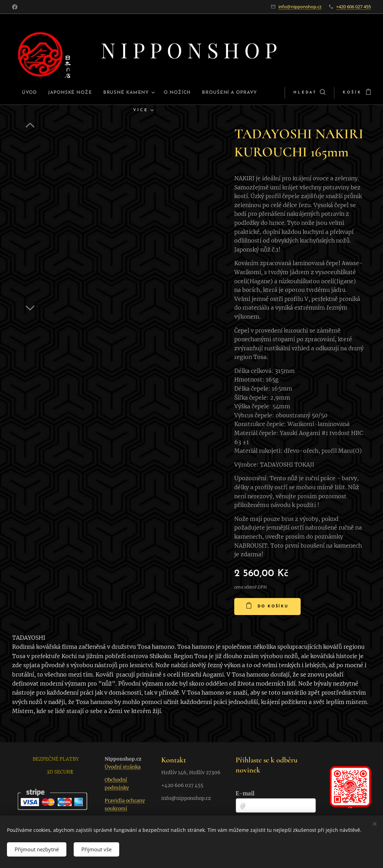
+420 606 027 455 (353, 7)
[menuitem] (41, 93)
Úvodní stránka (123, 767)
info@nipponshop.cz (300, 7)
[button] (287, 93)
